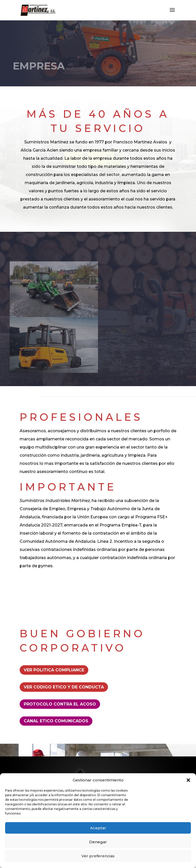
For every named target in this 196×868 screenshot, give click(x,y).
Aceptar (98, 828)
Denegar (98, 842)
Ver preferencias (98, 856)
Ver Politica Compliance (54, 670)
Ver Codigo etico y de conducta (64, 687)
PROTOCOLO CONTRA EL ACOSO (60, 704)
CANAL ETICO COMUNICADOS (56, 721)
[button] (188, 780)
